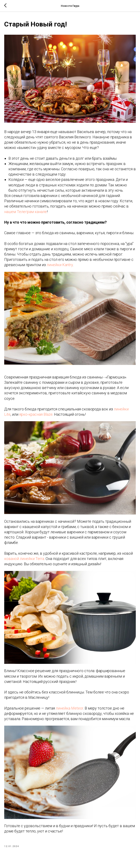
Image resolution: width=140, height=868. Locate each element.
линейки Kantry (60, 265)
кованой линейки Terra (24, 559)
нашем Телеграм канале (26, 212)
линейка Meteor (69, 708)
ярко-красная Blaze (36, 414)
